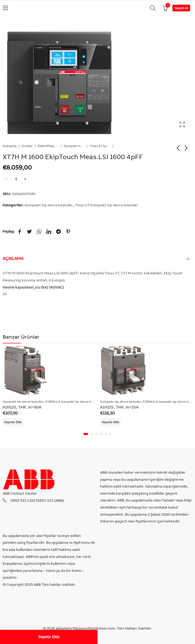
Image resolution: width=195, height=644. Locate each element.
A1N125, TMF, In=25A (119, 407)
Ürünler (27, 146)
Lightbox (182, 124)
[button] (86, 434)
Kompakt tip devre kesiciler (74, 146)
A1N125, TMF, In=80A (22, 407)
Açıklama (13, 258)
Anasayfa (10, 146)
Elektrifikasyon (48, 146)
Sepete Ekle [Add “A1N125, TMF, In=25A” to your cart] (110, 422)
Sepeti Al (181, 8)
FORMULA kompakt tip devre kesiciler (73, 402)
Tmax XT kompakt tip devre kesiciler (100, 146)
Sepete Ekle (49, 637)
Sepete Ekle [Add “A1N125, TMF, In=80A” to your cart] (13, 422)
